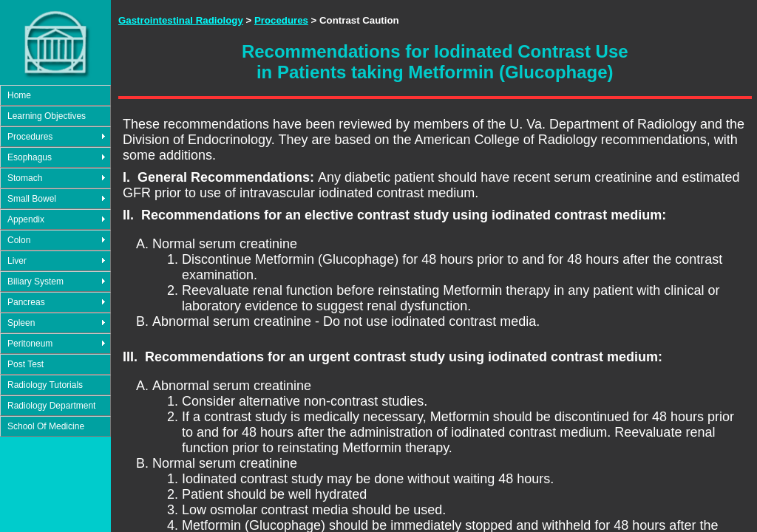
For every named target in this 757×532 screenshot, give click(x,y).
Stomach (25, 178)
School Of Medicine (46, 426)
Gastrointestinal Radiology (181, 20)
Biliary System (35, 282)
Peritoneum (30, 344)
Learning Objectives (47, 116)
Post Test (26, 364)
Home (19, 95)
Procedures (30, 137)
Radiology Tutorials (45, 385)
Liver (17, 261)
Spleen (21, 323)
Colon (19, 240)
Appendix (26, 219)
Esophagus (30, 157)
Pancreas (26, 302)
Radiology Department (51, 406)
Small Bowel (32, 199)
